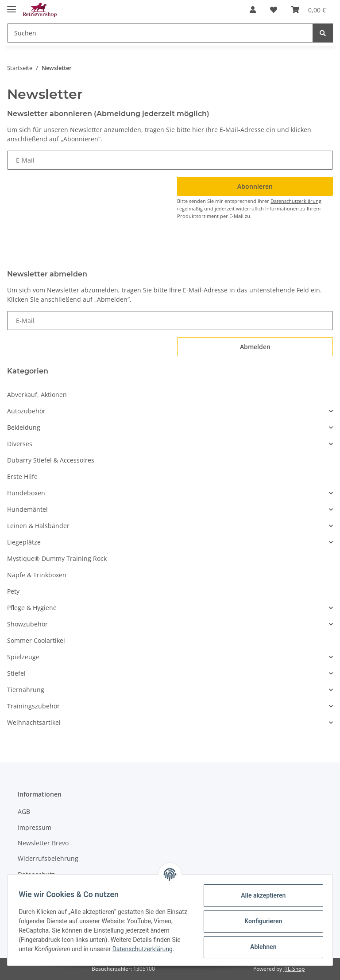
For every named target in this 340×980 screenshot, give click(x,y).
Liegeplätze (24, 542)
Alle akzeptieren (260, 895)
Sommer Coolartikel (36, 640)
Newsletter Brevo (43, 843)
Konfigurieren (260, 921)
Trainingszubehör (33, 706)
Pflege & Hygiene (32, 608)
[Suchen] (160, 33)
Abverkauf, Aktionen (37, 395)
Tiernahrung (26, 690)
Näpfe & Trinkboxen (37, 575)
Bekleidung (24, 427)
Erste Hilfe (22, 476)
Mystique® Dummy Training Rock (57, 558)
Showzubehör (27, 624)
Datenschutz (36, 874)
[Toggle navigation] (12, 6)
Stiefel (16, 673)
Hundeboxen (26, 493)
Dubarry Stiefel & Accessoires (51, 460)
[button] (253, 10)
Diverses (20, 444)
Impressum (35, 827)
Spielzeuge (23, 657)
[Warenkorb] (309, 10)
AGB (24, 811)
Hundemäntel (27, 509)
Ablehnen (260, 946)
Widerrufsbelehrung (48, 858)
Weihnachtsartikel (34, 722)
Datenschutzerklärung (296, 201)
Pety (13, 591)
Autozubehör (26, 411)
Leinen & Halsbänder (38, 526)
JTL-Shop (294, 969)
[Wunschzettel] (274, 10)
